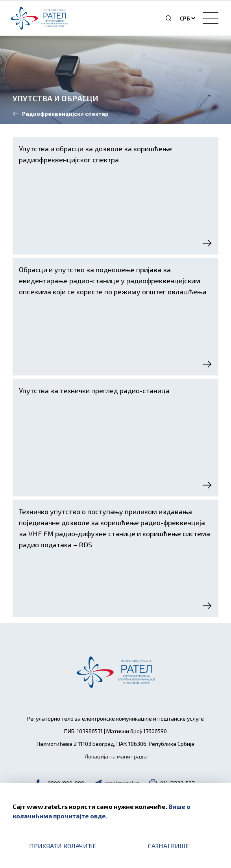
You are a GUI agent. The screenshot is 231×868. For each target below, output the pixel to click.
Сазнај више (168, 846)
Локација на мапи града (116, 756)
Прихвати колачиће (63, 846)
